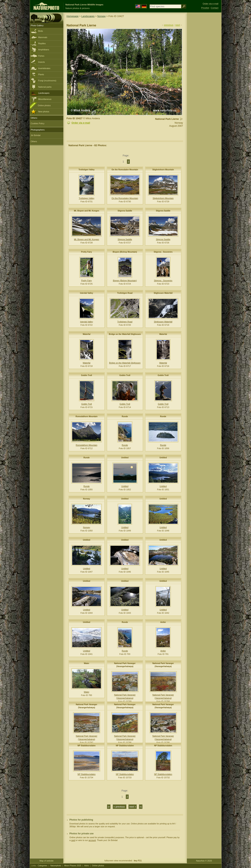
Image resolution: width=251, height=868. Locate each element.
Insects (42, 62)
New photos (44, 112)
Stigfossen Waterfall (163, 293)
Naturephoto (56, 866)
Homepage (73, 16)
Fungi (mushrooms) (47, 81)
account (92, 840)
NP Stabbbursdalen (87, 746)
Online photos (44, 105)
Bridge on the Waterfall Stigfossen (125, 334)
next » (133, 807)
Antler (163, 622)
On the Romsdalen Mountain (125, 170)
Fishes (41, 56)
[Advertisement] (204, 74)
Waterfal (87, 334)
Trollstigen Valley (87, 170)
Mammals (43, 37)
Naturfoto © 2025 (204, 861)
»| (141, 807)
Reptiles (42, 43)
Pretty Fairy (87, 252)
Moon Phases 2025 (73, 866)
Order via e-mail (81, 123)
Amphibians (44, 50)
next (178, 25)
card (73, 840)
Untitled (125, 458)
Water (87, 663)
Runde (125, 416)
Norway (101, 16)
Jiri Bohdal (36, 135)
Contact (215, 8)
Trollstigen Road (125, 293)
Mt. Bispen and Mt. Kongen (86, 211)
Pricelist (205, 8)
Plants (41, 74)
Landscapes (44, 93)
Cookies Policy (38, 123)
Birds (41, 31)
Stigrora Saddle (125, 211)
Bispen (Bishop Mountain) (125, 252)
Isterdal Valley (87, 293)
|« (109, 807)
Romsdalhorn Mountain (87, 416)
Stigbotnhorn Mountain (163, 170)
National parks (45, 87)
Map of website (46, 861)
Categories (43, 866)
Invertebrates (44, 68)
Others (34, 141)
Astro (87, 866)
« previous (120, 807)
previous (169, 25)
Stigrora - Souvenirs (163, 252)
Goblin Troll (87, 375)
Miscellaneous (45, 99)
